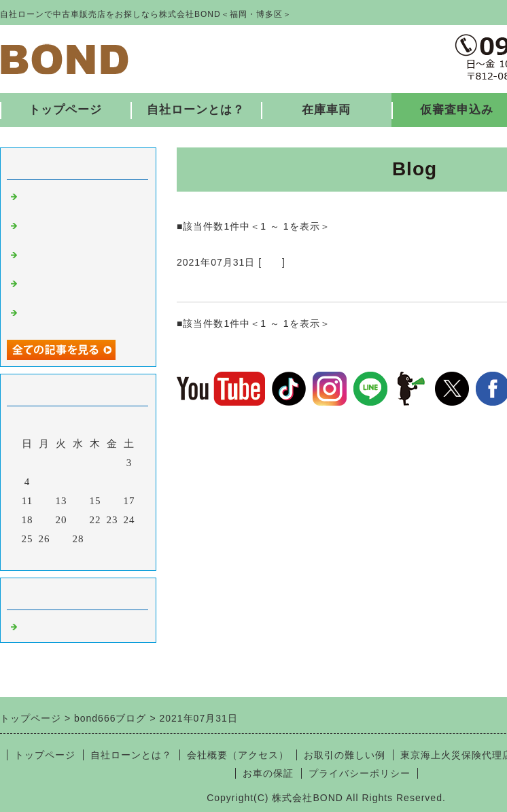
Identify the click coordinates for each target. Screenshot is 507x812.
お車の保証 (268, 773)
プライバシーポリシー (360, 773)
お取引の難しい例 (345, 755)
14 (78, 501)
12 (45, 501)
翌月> (106, 557)
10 (129, 482)
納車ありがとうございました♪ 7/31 (283, 285)
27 (62, 539)
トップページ (65, 110)
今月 (78, 557)
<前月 (50, 557)
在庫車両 (326, 110)
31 (129, 539)
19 (45, 520)
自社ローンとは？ (196, 110)
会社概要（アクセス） (238, 755)
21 (78, 520)
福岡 (272, 262)
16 (112, 501)
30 (112, 539)
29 (95, 539)
